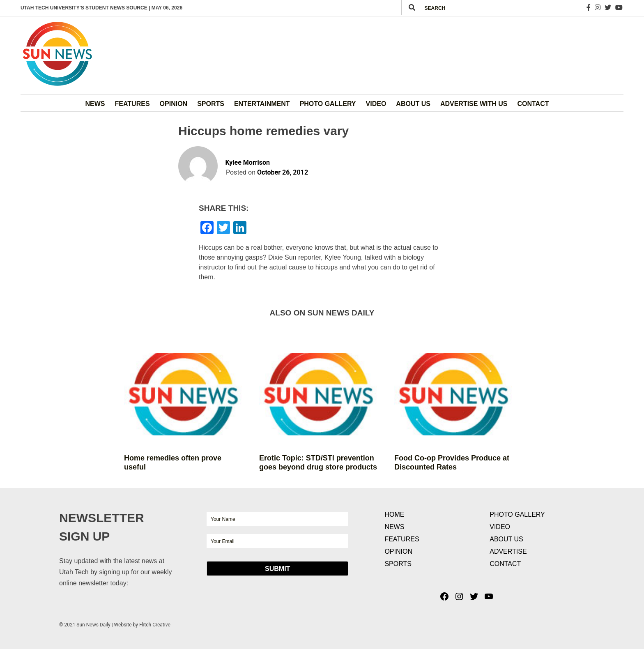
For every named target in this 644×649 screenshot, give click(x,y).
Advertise (508, 551)
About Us (413, 104)
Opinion (174, 104)
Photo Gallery (328, 104)
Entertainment (262, 104)
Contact (533, 104)
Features (132, 104)
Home (394, 514)
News (95, 104)
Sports (211, 104)
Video (376, 104)
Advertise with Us (474, 104)
